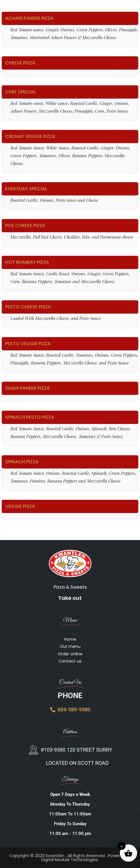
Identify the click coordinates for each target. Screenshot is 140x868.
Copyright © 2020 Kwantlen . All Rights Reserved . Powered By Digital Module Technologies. (70, 858)
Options (70, 29)
